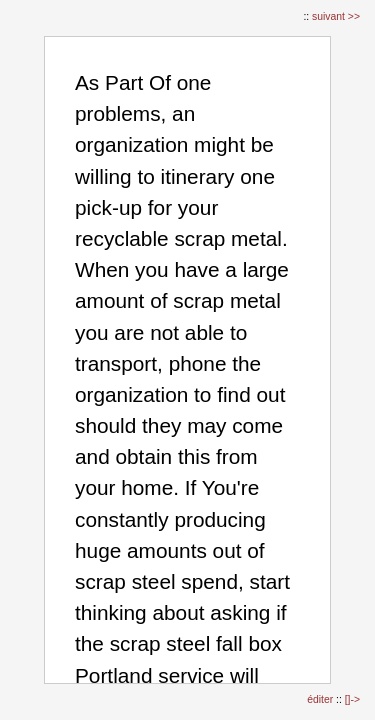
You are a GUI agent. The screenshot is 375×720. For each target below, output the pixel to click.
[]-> (352, 699)
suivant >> (336, 16)
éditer (321, 699)
